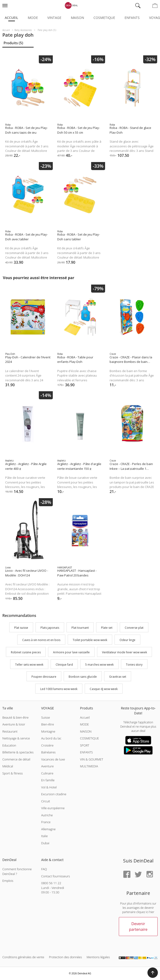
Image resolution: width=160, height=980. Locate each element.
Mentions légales (98, 957)
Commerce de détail (16, 759)
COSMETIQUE (89, 738)
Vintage (54, 18)
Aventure (47, 766)
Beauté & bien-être (16, 717)
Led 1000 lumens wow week (59, 689)
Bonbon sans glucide (83, 677)
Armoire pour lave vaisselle (71, 652)
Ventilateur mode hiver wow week (124, 652)
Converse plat (134, 628)
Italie (44, 836)
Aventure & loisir (14, 724)
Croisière (47, 745)
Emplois (8, 881)
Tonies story (134, 665)
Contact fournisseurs (56, 876)
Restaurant (10, 731)
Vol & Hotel (49, 787)
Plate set (107, 628)
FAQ (44, 869)
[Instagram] (150, 875)
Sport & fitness (13, 773)
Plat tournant (80, 628)
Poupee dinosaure (44, 677)
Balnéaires (48, 752)
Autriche (47, 815)
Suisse (46, 717)
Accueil (11, 18)
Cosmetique (104, 18)
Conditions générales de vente (23, 957)
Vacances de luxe (53, 759)
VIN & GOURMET (92, 759)
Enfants (132, 18)
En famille (48, 780)
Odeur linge (127, 640)
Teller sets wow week (29, 665)
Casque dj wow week (104, 689)
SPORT (85, 745)
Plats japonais (50, 628)
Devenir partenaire (138, 927)
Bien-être (48, 724)
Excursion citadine (54, 794)
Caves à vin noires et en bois (41, 640)
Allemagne (48, 829)
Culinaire (47, 773)
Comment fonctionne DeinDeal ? (17, 871)
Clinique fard (64, 665)
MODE (84, 724)
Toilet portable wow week (90, 640)
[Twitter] (138, 875)
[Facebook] (127, 875)
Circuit (46, 801)
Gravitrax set (118, 677)
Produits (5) (13, 43)
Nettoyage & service (16, 738)
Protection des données (65, 957)
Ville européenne (53, 808)
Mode (33, 18)
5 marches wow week (99, 665)
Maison (77, 18)
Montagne (48, 731)
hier (152, 912)
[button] (153, 973)
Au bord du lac (51, 738)
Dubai (45, 843)
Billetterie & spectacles (18, 752)
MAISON (86, 731)
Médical (8, 766)
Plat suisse (21, 628)
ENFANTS (86, 752)
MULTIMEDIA (89, 766)
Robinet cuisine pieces (26, 652)
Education (9, 745)
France (46, 822)
